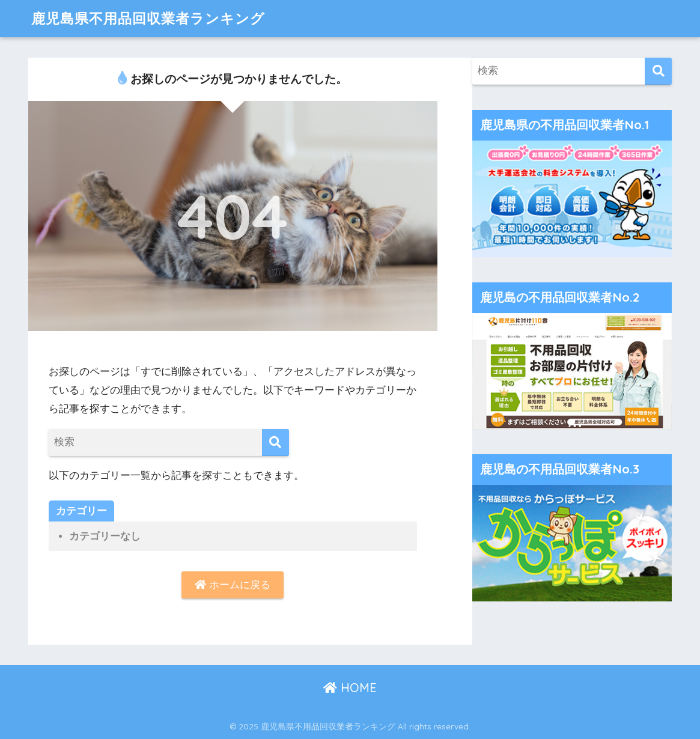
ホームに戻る (233, 585)
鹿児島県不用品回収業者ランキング (148, 18)
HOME (350, 688)
